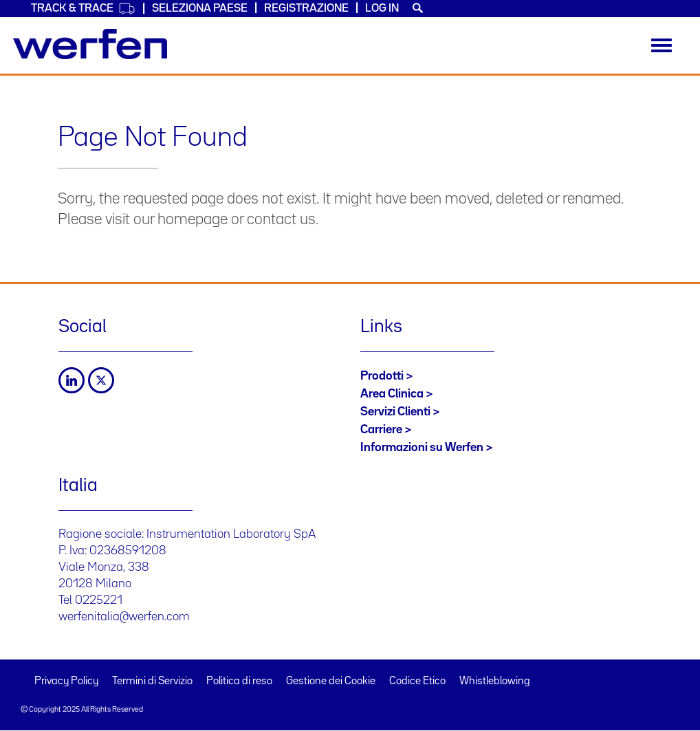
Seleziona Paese (200, 9)
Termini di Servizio (152, 681)
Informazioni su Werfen (422, 448)
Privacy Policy (66, 681)
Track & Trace (83, 9)
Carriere (381, 430)
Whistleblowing (495, 681)
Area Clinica (392, 394)
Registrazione (306, 9)
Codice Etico (417, 681)
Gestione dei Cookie (331, 681)
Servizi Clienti (395, 412)
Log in (382, 9)
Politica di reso (239, 681)
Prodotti (382, 376)
